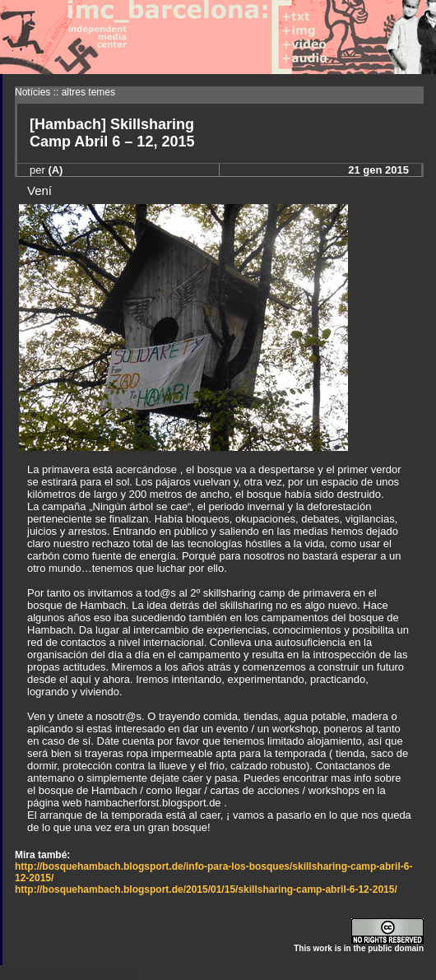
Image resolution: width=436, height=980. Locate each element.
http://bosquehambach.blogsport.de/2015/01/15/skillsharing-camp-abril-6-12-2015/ (206, 889)
